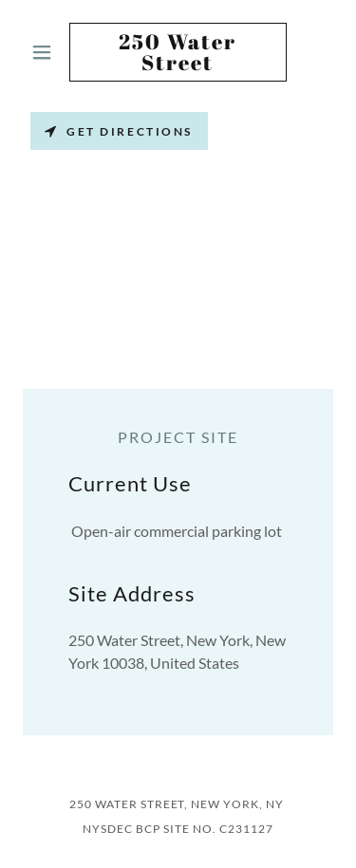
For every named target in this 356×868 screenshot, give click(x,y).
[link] (178, 52)
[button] (46, 52)
